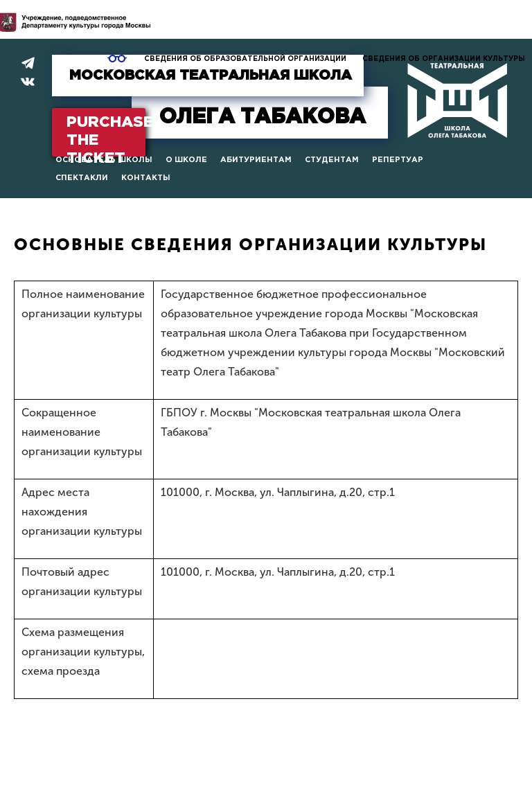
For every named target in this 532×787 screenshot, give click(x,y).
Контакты (146, 178)
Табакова (263, 117)
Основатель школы (104, 160)
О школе (186, 160)
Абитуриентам (256, 160)
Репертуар (398, 160)
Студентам (332, 160)
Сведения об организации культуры (444, 59)
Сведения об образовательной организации (245, 59)
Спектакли (82, 178)
